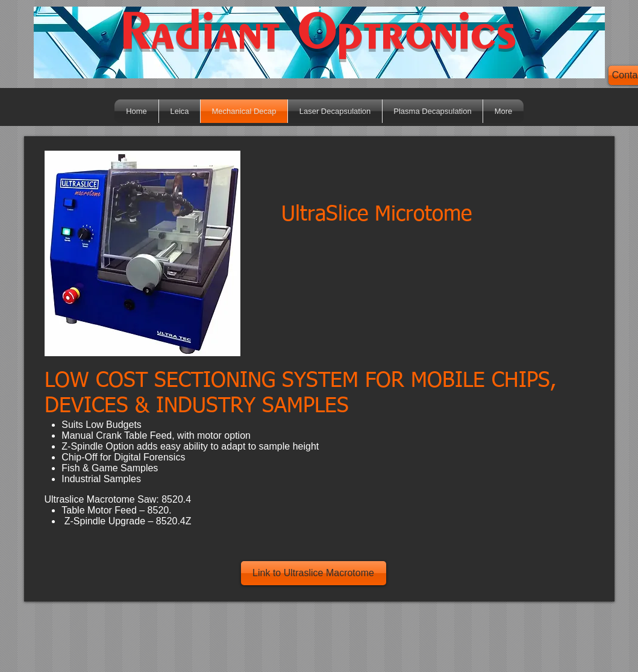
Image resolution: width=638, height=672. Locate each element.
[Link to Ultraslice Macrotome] (314, 573)
